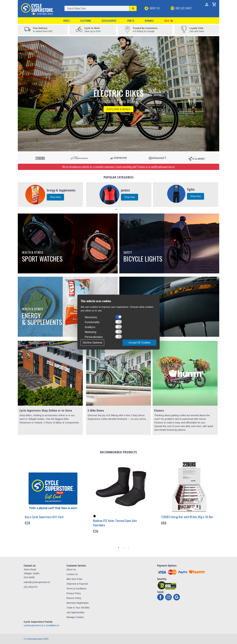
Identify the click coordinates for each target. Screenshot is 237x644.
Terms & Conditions (76, 589)
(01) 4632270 (31, 587)
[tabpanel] (50, 195)
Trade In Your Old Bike (78, 608)
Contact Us (72, 574)
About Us (152, 8)
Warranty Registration (78, 603)
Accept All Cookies (139, 343)
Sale (169, 21)
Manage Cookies (75, 617)
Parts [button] (131, 21)
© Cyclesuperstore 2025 (36, 639)
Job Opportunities (76, 612)
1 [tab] (116, 209)
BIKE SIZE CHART (181, 8)
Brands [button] (149, 21)
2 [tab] (121, 209)
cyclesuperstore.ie (34, 625)
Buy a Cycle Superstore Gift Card (44, 517)
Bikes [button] (66, 21)
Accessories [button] (109, 21)
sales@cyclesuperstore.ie (37, 582)
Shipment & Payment (77, 584)
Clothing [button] (86, 21)
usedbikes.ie (52, 625)
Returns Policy (74, 598)
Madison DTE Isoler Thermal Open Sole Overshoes (115, 523)
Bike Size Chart (74, 579)
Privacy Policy (74, 593)
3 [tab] (128, 548)
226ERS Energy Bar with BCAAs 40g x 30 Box (187, 517)
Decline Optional (92, 343)
